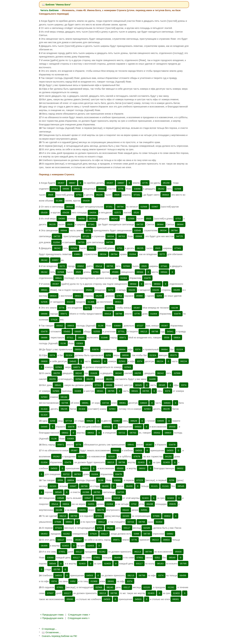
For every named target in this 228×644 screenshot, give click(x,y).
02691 (144, 510)
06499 (105, 486)
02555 (97, 331)
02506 (44, 302)
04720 (140, 224)
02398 (86, 492)
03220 (132, 290)
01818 (117, 498)
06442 (126, 510)
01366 (59, 201)
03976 (95, 349)
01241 (165, 486)
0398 (136, 534)
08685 (78, 331)
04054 (93, 212)
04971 (77, 367)
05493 (67, 331)
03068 (137, 189)
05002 (60, 326)
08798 (155, 331)
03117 (127, 528)
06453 (44, 534)
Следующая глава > (79, 615)
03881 (77, 254)
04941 (170, 331)
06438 (150, 504)
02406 (78, 391)
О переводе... (49, 629)
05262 (56, 456)
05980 (115, 272)
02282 (81, 456)
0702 (134, 504)
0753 (79, 195)
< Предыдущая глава (52, 615)
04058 (81, 219)
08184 (64, 397)
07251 (109, 207)
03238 (175, 308)
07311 (55, 189)
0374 (138, 349)
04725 (180, 236)
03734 (106, 403)
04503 (107, 427)
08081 (85, 403)
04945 (161, 421)
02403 (141, 462)
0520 (136, 212)
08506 (125, 355)
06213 (144, 331)
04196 (59, 510)
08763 (122, 236)
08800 (44, 361)
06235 (99, 195)
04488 (152, 379)
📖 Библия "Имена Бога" (57, 5)
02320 (111, 456)
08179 (101, 510)
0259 (159, 296)
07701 (121, 331)
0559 (166, 337)
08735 (147, 534)
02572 (118, 212)
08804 (177, 337)
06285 (177, 290)
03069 (117, 326)
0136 (101, 326)
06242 (161, 189)
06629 (90, 421)
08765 (111, 391)
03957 (55, 260)
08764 (174, 230)
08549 (181, 486)
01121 (154, 486)
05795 (183, 563)
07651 (99, 516)
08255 (57, 373)
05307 (61, 183)
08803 (71, 326)
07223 (140, 480)
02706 (65, 403)
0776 (145, 183)
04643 (73, 361)
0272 (162, 254)
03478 (147, 278)
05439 (86, 201)
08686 (66, 189)
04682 (170, 534)
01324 (180, 349)
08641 (77, 189)
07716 (69, 421)
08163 (160, 563)
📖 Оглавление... (51, 632)
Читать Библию (49, 10)
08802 (167, 516)
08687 (72, 183)
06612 (101, 522)
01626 (94, 373)
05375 (174, 355)
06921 (78, 296)
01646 (104, 337)
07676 (137, 456)
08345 (138, 385)
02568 (178, 189)
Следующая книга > (79, 618)
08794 (120, 207)
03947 (73, 486)
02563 (122, 361)
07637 (50, 593)
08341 (100, 391)
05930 (172, 427)
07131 (86, 236)
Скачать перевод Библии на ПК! (59, 636)
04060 (62, 219)
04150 (168, 456)
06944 (101, 189)
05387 (56, 284)
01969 (94, 581)
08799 (92, 219)
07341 (137, 195)
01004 (57, 242)
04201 (91, 504)
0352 (157, 557)
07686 (156, 516)
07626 (54, 320)
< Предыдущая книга (52, 618)
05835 (173, 504)
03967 (155, 207)
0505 (51, 195)
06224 (160, 361)
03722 (122, 433)
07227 (140, 326)
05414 (99, 266)
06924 (53, 296)
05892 (81, 266)
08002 (65, 433)
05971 (64, 314)
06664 (78, 349)
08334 (163, 230)
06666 (44, 337)
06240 (110, 528)
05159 (166, 183)
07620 (93, 534)
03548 (138, 230)
